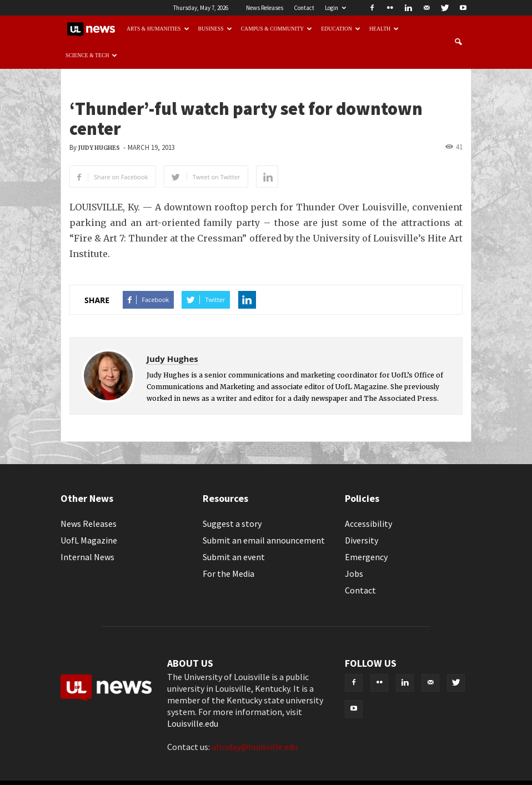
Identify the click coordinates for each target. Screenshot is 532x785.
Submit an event (234, 557)
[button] (458, 42)
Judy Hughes (99, 148)
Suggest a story (232, 524)
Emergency (366, 557)
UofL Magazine (89, 540)
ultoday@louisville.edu (255, 747)
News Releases (265, 8)
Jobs (354, 573)
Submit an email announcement (264, 540)
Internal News (87, 557)
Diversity (362, 540)
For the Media (229, 573)
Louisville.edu (193, 723)
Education (341, 29)
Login (335, 8)
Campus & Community (277, 29)
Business (215, 29)
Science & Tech (92, 55)
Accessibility (368, 524)
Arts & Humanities (158, 29)
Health (384, 29)
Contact (304, 8)
